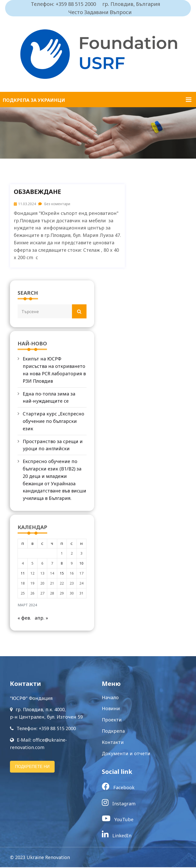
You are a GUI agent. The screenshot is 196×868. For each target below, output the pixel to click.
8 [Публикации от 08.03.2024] (62, 564)
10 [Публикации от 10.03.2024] (81, 564)
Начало (110, 698)
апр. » (41, 619)
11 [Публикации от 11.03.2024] (23, 574)
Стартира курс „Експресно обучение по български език (53, 422)
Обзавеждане (37, 192)
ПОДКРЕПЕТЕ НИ (32, 767)
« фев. (24, 619)
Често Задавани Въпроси (100, 12)
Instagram (119, 804)
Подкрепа (113, 732)
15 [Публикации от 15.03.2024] (62, 574)
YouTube (118, 820)
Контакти (113, 743)
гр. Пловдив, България (131, 4)
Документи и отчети (126, 754)
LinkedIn (117, 836)
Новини (111, 709)
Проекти (112, 720)
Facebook (118, 788)
